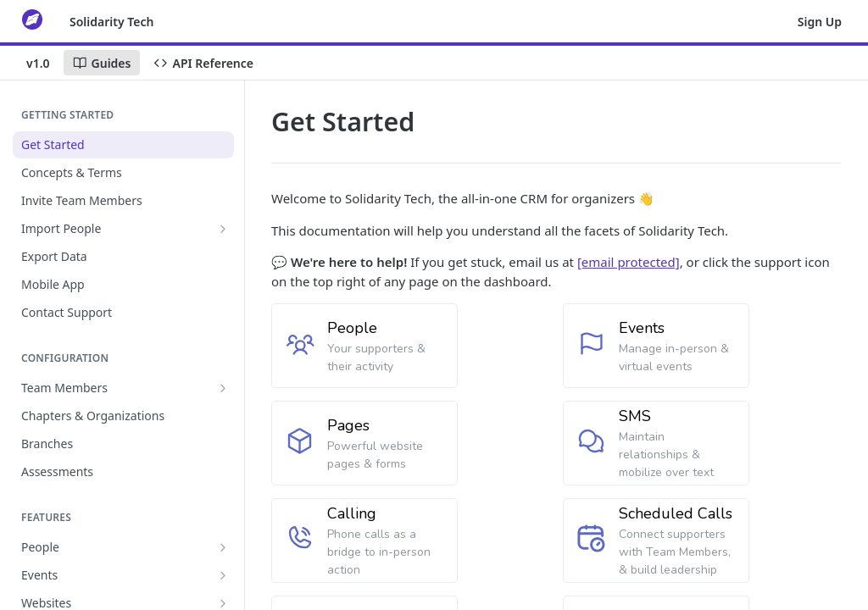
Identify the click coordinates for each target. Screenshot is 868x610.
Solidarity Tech (111, 22)
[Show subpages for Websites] (223, 603)
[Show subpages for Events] (223, 575)
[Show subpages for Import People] (223, 229)
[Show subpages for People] (223, 547)
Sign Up (820, 22)
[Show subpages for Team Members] (223, 388)
